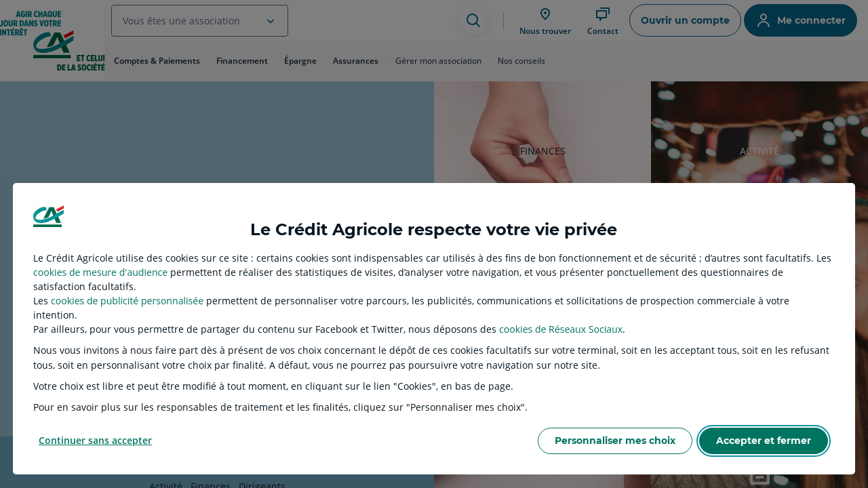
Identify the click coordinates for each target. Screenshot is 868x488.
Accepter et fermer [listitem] (764, 441)
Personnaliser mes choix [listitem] (615, 441)
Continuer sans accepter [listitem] (95, 440)
